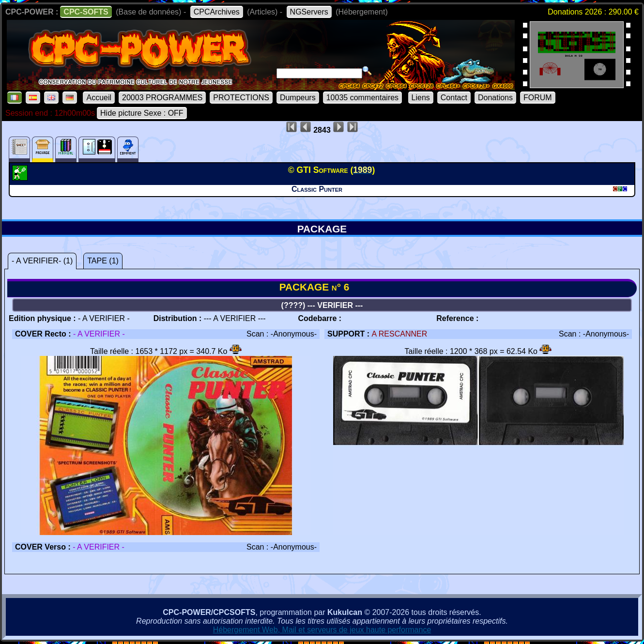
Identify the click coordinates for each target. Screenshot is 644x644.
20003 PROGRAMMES (162, 98)
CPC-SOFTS (86, 12)
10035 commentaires (362, 98)
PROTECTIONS (241, 98)
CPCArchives (217, 12)
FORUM (538, 98)
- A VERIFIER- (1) (42, 261)
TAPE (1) (103, 261)
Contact (454, 98)
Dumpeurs (298, 98)
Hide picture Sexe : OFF (142, 113)
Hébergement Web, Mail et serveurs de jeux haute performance (322, 630)
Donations (495, 98)
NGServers (309, 12)
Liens (421, 98)
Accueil (99, 98)
